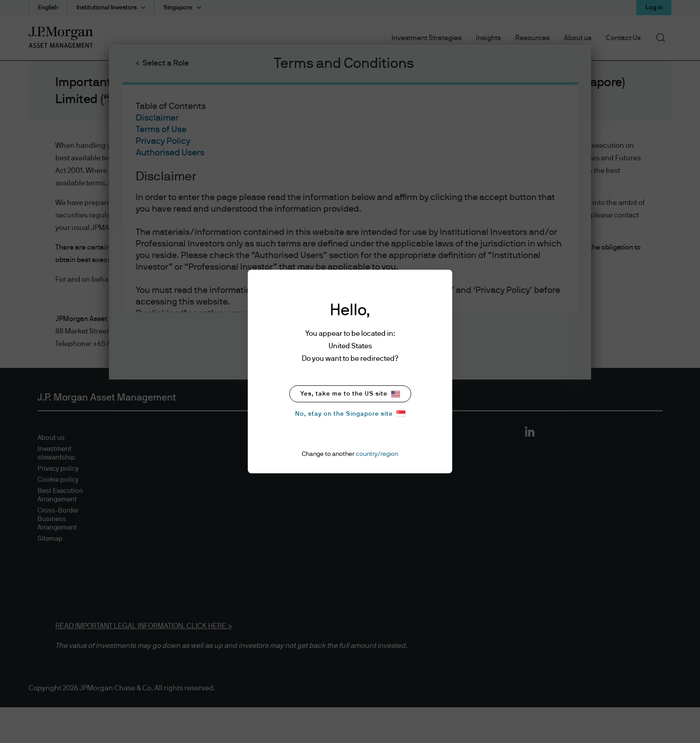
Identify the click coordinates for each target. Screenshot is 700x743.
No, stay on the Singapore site (350, 414)
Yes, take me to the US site (350, 394)
